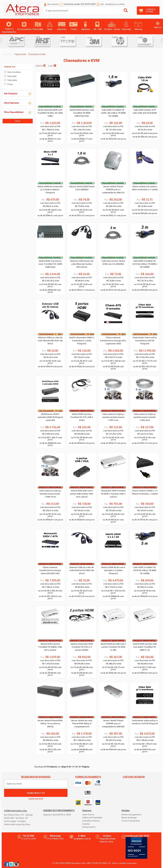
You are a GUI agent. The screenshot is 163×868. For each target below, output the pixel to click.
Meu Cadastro (53, 4)
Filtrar (18, 121)
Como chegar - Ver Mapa (15, 821)
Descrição (12, 76)
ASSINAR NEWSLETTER (36, 793)
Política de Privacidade (92, 818)
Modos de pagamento (131, 815)
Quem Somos (88, 815)
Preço (10, 84)
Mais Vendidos (14, 72)
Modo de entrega (129, 818)
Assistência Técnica (91, 821)
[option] (21, 41)
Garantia (86, 824)
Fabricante (12, 80)
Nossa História (89, 827)
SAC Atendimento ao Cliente (113, 4)
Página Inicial (20, 54)
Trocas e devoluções (131, 821)
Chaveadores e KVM (37, 54)
